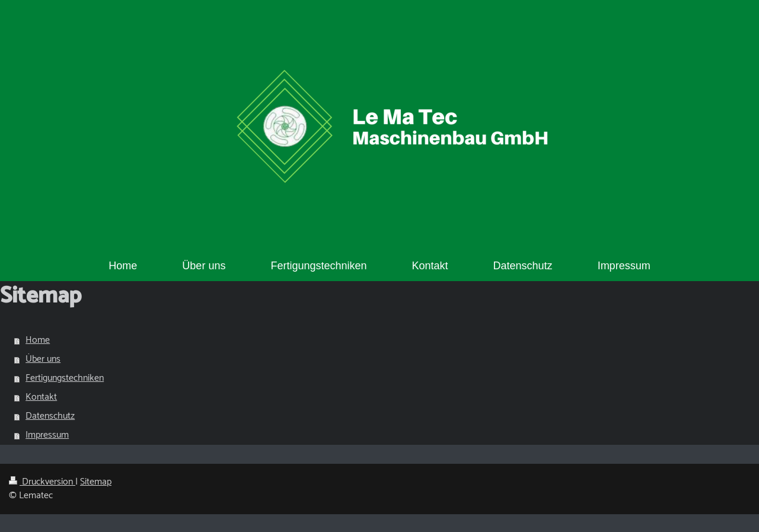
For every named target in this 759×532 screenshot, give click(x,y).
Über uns (43, 359)
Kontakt (41, 397)
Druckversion (42, 482)
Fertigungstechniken (65, 378)
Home (38, 340)
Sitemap (96, 482)
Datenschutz (50, 416)
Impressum (47, 435)
